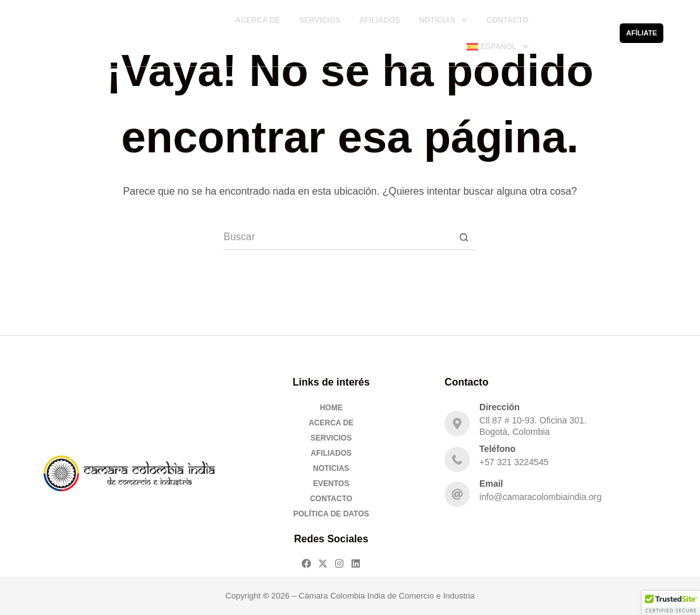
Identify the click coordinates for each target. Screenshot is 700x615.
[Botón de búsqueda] (464, 238)
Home (331, 408)
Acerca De (258, 20)
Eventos (331, 484)
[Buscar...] (337, 238)
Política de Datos (331, 514)
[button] (443, 20)
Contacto (507, 20)
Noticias (443, 20)
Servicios (320, 20)
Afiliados (380, 20)
